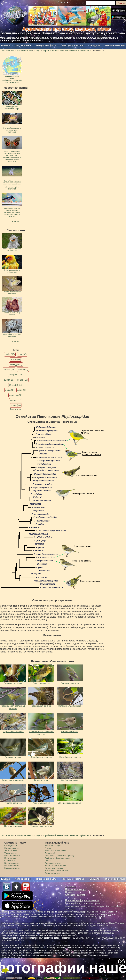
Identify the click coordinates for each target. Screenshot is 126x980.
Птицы (48, 848)
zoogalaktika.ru (33, 945)
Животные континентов (56, 871)
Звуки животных (53, 873)
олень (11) (16, 405)
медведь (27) (16, 364)
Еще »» (16, 221)
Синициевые (11, 846)
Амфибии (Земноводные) (57, 858)
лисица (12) (16, 400)
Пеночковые (10, 858)
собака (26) (9, 370)
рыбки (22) (23, 370)
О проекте (71, 887)
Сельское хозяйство (76, 895)
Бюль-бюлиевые (12, 856)
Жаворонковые (12, 848)
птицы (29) (16, 359)
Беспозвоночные (53, 863)
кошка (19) (23, 380)
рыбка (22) (9, 380)
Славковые (10, 861)
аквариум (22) (16, 375)
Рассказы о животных (73, 45)
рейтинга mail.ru (88, 923)
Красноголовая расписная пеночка (92, 453)
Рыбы (48, 861)
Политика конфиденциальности (82, 900)
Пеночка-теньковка (81, 561)
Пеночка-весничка (82, 546)
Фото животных (23, 45)
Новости (70, 892)
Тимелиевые (10, 853)
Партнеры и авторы (76, 889)
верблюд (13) (16, 395)
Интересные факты (46, 45)
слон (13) (22, 390)
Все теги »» (16, 409)
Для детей (95, 45)
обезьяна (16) (16, 385)
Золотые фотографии (56, 866)
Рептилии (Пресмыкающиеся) (60, 856)
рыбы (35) (10, 354)
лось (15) (10, 390)
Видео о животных (115, 45)
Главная (5, 45)
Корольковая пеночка (87, 475)
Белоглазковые (12, 863)
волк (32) (22, 354)
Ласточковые (11, 850)
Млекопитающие (53, 846)
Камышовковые (12, 868)
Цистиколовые (11, 866)
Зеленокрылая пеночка (83, 493)
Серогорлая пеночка (90, 581)
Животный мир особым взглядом (83, 903)
